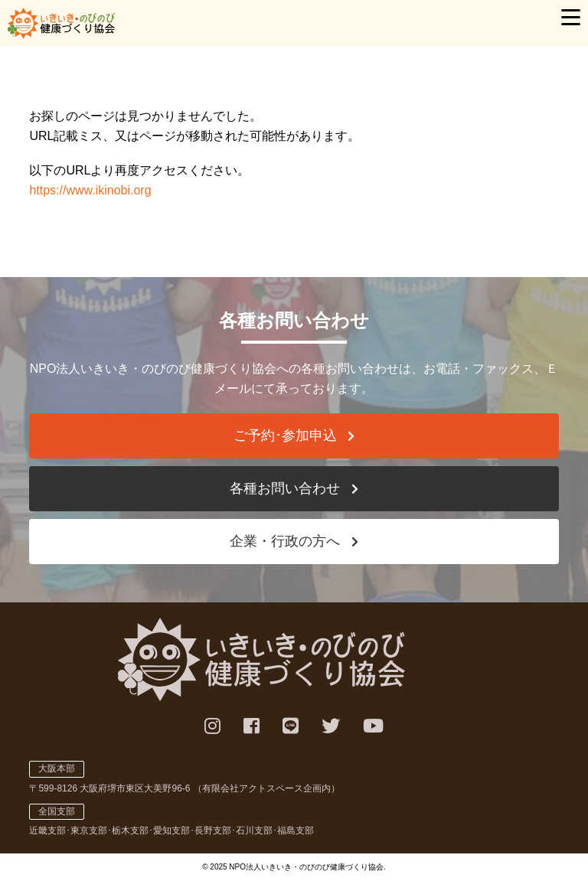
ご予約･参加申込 (285, 436)
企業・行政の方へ (285, 541)
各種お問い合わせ (285, 488)
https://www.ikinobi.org (90, 190)
